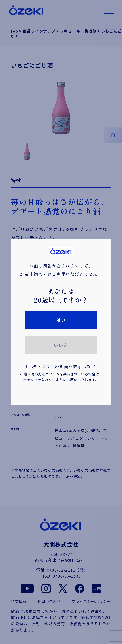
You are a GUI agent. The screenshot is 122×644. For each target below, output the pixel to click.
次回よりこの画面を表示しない (61, 373)
